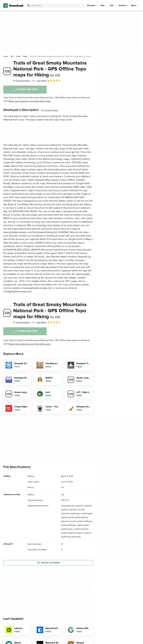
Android (122, 6)
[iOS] (12, 56)
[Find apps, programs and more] (56, 6)
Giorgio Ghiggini (51, 110)
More (135, 5)
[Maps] (25, 56)
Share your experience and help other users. (30, 101)
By (22, 81)
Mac (103, 6)
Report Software (48, 563)
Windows (91, 6)
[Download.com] (13, 6)
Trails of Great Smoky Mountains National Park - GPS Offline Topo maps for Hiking (50, 69)
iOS (112, 6)
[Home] (6, 56)
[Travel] (18, 56)
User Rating (49, 80)
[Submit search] (29, 6)
